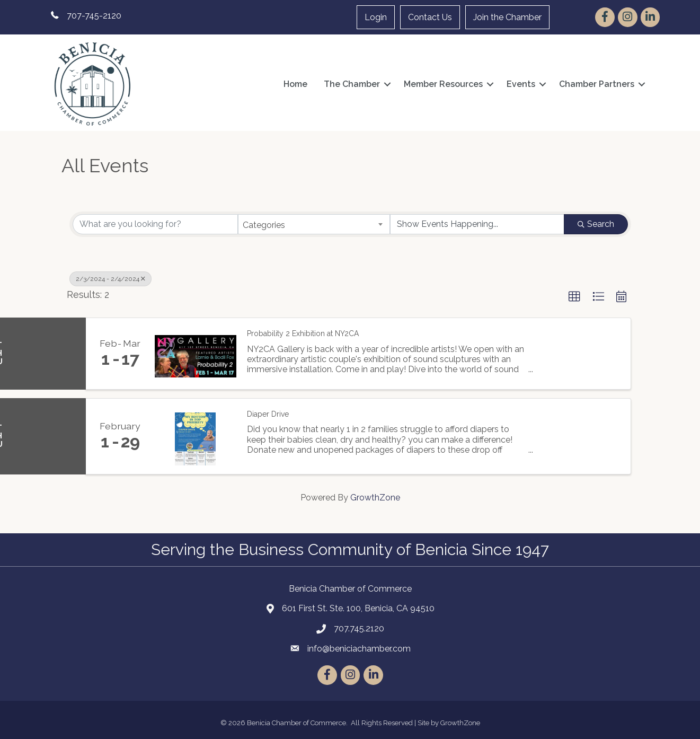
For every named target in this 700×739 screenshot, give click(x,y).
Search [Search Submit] (596, 224)
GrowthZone (375, 498)
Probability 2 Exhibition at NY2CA (303, 333)
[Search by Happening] (477, 224)
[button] (574, 297)
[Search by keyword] (156, 224)
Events (521, 84)
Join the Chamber (507, 17)
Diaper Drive (268, 414)
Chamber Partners (597, 84)
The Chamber (352, 84)
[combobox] (314, 224)
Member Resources (443, 84)
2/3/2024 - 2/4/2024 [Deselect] (110, 279)
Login (376, 17)
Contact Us (430, 17)
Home (295, 84)
